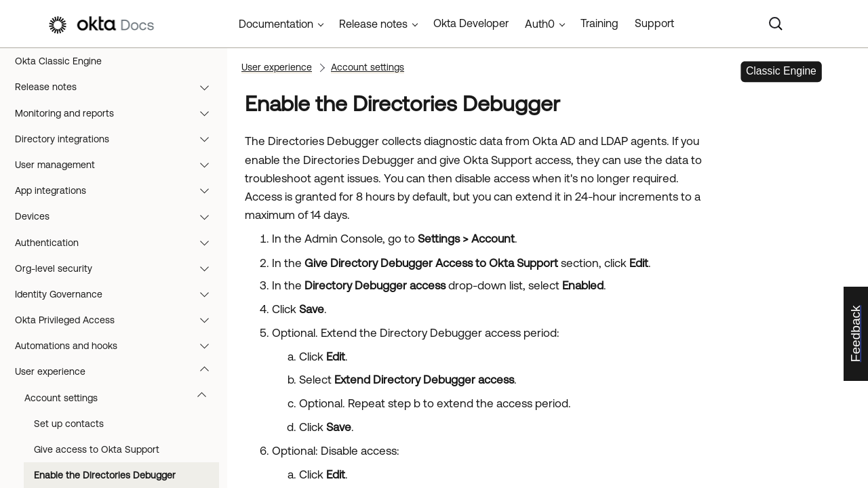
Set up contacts (69, 424)
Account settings (122, 398)
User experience (118, 371)
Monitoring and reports (118, 113)
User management (118, 165)
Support (654, 23)
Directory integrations (118, 139)
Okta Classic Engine (58, 61)
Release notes (118, 87)
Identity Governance (118, 294)
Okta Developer (471, 23)
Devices (118, 216)
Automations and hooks (118, 346)
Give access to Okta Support (97, 449)
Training (599, 23)
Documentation (276, 24)
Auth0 (540, 24)
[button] (208, 87)
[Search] (776, 24)
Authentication (118, 243)
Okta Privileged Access (118, 320)
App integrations (118, 190)
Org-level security (118, 268)
